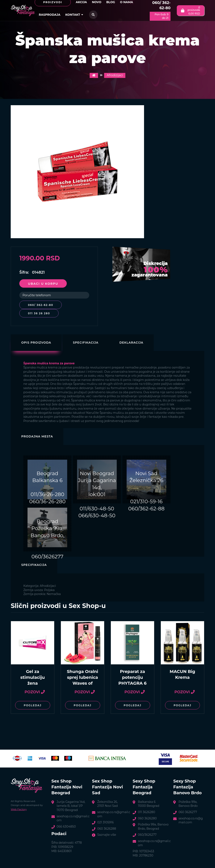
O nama (126, 2)
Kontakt (74, 15)
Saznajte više (107, 835)
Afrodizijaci (115, 75)
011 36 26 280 (39, 313)
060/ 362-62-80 (161, 5)
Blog (111, 2)
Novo (97, 2)
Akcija (81, 2)
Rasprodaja (50, 15)
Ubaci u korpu (43, 284)
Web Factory (19, 809)
